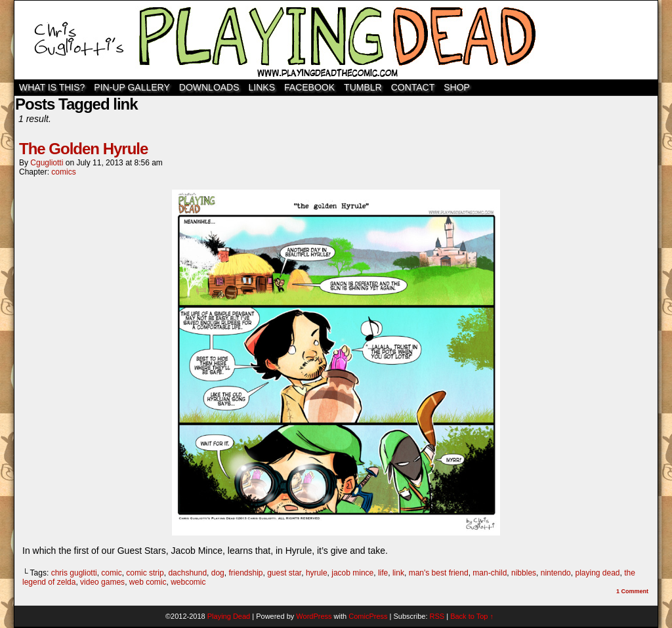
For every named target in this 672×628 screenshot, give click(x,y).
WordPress (314, 616)
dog (218, 573)
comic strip (145, 573)
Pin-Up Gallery (132, 87)
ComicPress (368, 616)
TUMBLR (363, 87)
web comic (148, 582)
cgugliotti (47, 163)
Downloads (209, 87)
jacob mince (352, 573)
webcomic (188, 582)
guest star (284, 573)
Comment (632, 591)
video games (102, 582)
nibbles (524, 573)
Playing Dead (336, 40)
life (383, 573)
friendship (245, 573)
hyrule (317, 573)
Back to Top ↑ (472, 616)
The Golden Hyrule (83, 149)
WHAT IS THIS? (52, 87)
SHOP (457, 87)
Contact (413, 87)
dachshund (187, 573)
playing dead (597, 573)
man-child (490, 573)
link (398, 573)
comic (111, 573)
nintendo (556, 573)
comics (63, 172)
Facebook (309, 87)
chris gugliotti (74, 573)
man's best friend (439, 573)
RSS (437, 616)
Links (262, 87)
